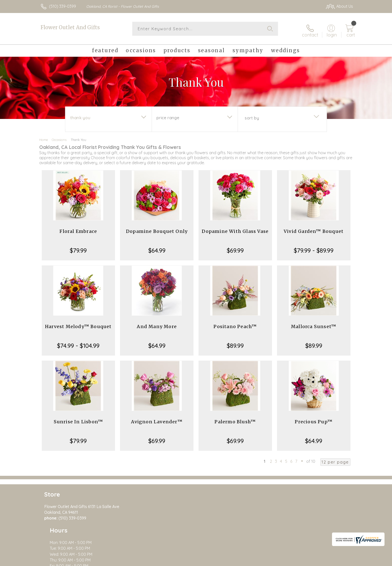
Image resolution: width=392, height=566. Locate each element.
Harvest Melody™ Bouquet (78, 324)
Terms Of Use (243, 561)
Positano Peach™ (235, 324)
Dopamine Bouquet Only (157, 229)
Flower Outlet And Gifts (70, 27)
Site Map (340, 561)
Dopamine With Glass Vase (235, 229)
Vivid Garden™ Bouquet (314, 229)
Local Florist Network (309, 561)
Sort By (252, 115)
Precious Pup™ (314, 419)
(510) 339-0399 (62, 6)
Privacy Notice (273, 561)
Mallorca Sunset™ (314, 324)
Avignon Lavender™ (157, 419)
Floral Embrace (78, 229)
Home (44, 137)
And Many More (157, 324)
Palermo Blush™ (235, 419)
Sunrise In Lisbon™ (78, 419)
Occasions (59, 137)
